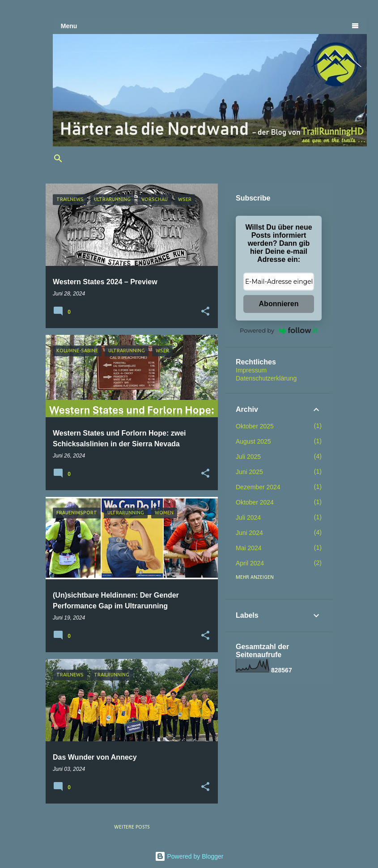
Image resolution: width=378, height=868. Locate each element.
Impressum (251, 370)
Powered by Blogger (189, 856)
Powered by (279, 330)
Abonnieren (279, 304)
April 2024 (250, 563)
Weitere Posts (132, 827)
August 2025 (253, 441)
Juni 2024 (249, 533)
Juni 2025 (249, 472)
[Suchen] (58, 158)
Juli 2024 (248, 517)
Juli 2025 (248, 457)
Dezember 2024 (258, 487)
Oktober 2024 (255, 502)
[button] (205, 312)
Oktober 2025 (255, 426)
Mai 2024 (249, 548)
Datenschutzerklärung (266, 378)
